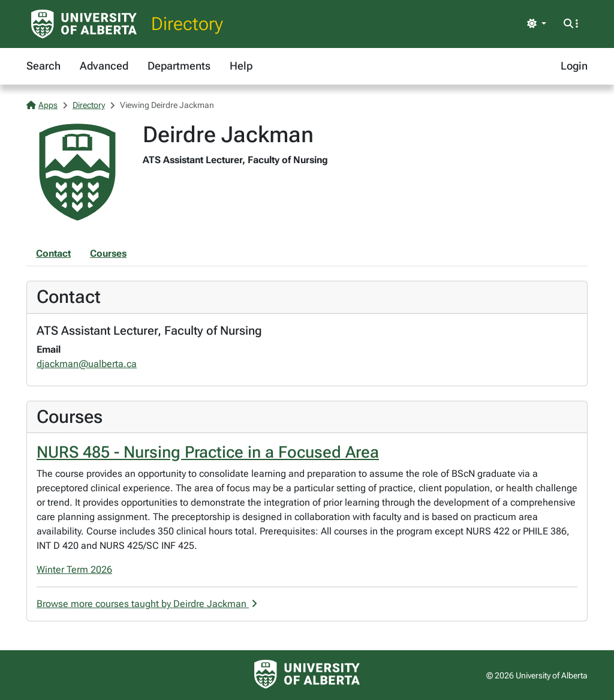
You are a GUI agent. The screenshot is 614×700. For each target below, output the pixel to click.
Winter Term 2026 (74, 570)
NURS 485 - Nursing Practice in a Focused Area (208, 452)
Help (241, 66)
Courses (108, 253)
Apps (42, 105)
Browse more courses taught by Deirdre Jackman (147, 604)
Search (43, 66)
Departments (179, 66)
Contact (53, 253)
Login (574, 66)
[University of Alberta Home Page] (84, 24)
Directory (187, 24)
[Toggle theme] (537, 24)
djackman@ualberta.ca (87, 364)
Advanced (104, 66)
